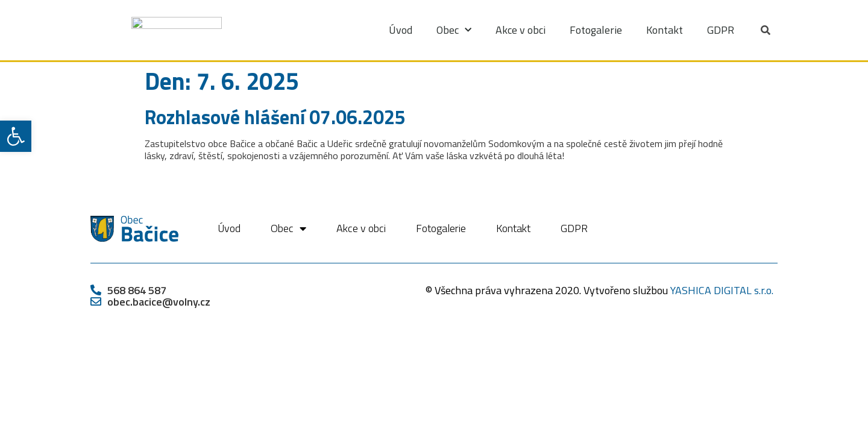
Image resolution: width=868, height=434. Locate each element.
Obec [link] (454, 30)
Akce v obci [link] (520, 30)
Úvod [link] (401, 30)
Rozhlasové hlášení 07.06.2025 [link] (275, 117)
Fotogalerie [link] (596, 30)
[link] (16, 136)
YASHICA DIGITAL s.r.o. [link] (722, 290)
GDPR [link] (721, 30)
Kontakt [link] (665, 30)
